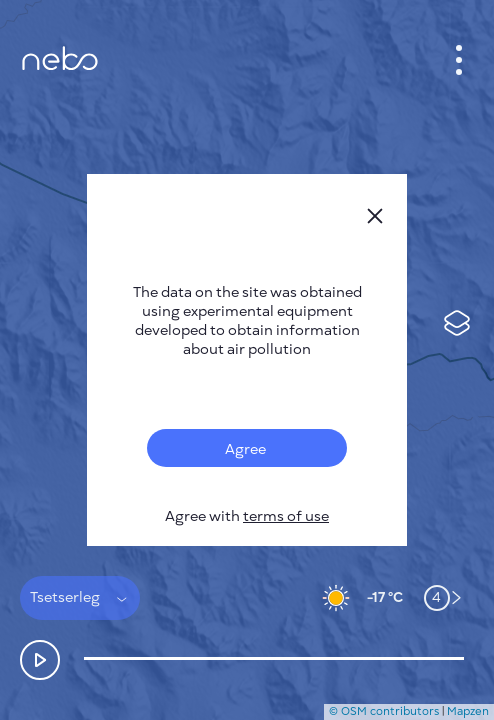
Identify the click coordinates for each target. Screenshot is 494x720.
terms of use (286, 516)
